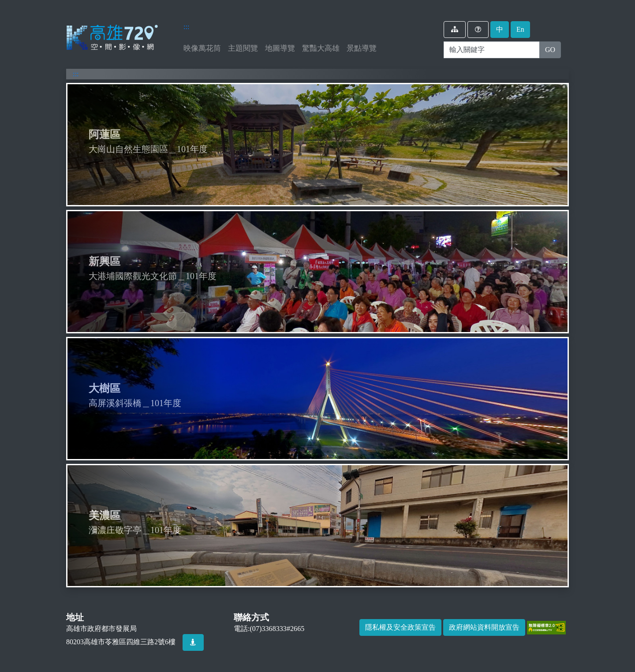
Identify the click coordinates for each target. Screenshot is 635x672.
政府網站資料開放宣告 (484, 627)
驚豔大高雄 (321, 48)
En (520, 29)
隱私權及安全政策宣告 (400, 627)
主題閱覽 (243, 48)
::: (186, 27)
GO (550, 50)
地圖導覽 (280, 48)
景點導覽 (362, 48)
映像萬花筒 (204, 47)
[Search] (492, 50)
